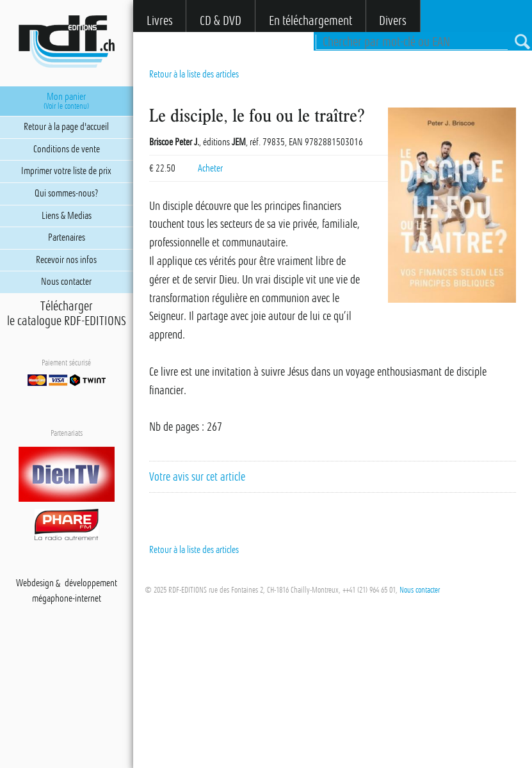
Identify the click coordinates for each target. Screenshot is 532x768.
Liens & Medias (67, 216)
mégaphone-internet (67, 599)
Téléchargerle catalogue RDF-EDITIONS (67, 314)
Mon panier (67, 101)
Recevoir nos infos (66, 260)
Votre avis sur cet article (197, 477)
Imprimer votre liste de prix (66, 171)
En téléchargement (310, 21)
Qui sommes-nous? (66, 193)
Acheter (210, 168)
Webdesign (35, 584)
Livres (160, 21)
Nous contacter (420, 590)
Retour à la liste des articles (194, 74)
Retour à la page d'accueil (66, 127)
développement (91, 584)
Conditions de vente (67, 149)
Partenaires (67, 237)
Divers (393, 21)
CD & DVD (221, 21)
